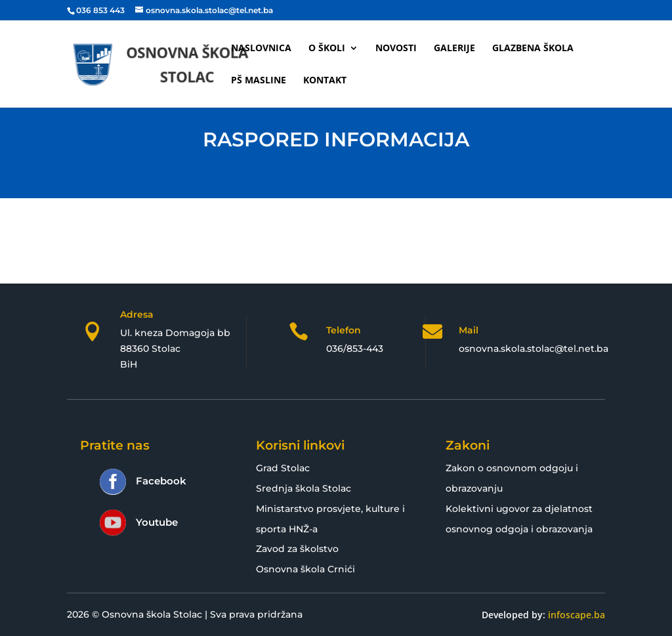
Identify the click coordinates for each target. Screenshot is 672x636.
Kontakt (325, 81)
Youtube (157, 522)
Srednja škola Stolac (304, 488)
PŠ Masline (259, 81)
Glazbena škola (533, 49)
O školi (327, 49)
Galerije (454, 49)
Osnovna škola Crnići (305, 569)
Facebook (161, 481)
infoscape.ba (577, 615)
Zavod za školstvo (297, 549)
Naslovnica (261, 49)
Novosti (396, 49)
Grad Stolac (283, 468)
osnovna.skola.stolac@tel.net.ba (534, 349)
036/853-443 (355, 349)
